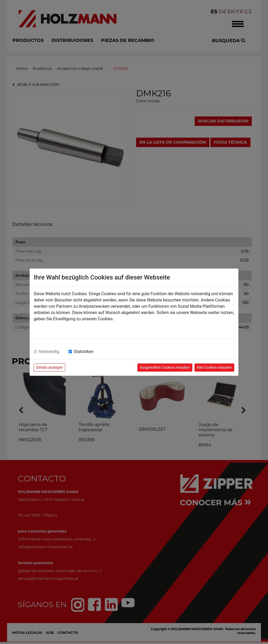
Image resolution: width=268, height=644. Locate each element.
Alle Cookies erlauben (214, 367)
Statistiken (84, 352)
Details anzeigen (49, 367)
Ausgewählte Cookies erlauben (165, 367)
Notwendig (49, 352)
